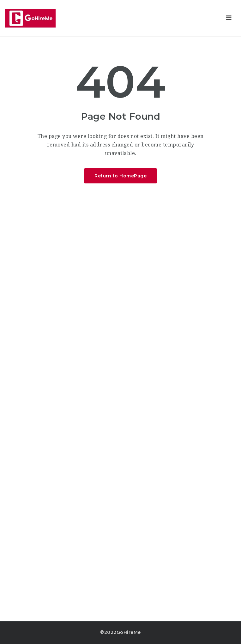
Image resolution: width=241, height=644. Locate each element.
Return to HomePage (120, 176)
